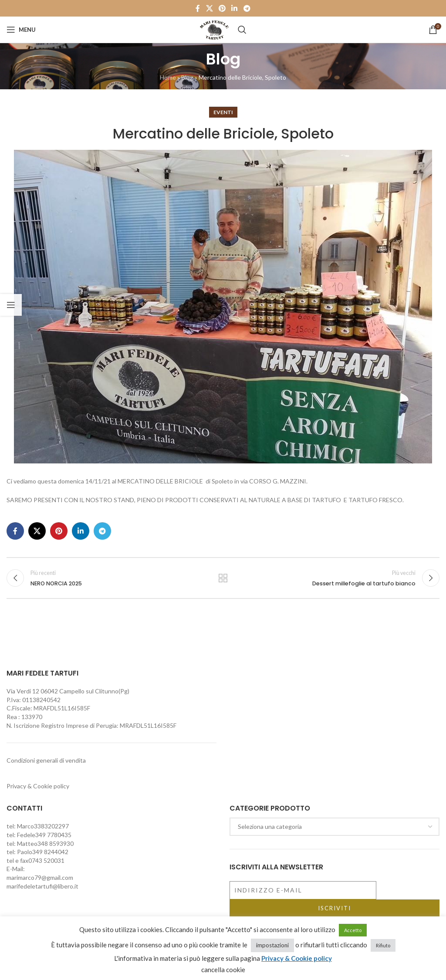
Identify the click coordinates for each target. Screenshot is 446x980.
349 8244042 (50, 852)
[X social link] (209, 8)
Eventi (223, 112)
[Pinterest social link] (222, 8)
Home (168, 77)
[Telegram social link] (247, 8)
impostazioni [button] (272, 945)
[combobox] (334, 827)
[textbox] (334, 827)
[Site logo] (214, 29)
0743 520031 (46, 861)
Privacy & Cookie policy (38, 786)
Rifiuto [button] (383, 945)
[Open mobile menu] (21, 30)
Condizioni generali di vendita (46, 761)
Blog (187, 77)
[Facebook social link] (198, 8)
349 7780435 (53, 835)
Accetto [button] (353, 930)
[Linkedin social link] (235, 8)
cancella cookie (223, 970)
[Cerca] (242, 30)
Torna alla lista (223, 578)
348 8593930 (56, 844)
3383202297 (51, 826)
